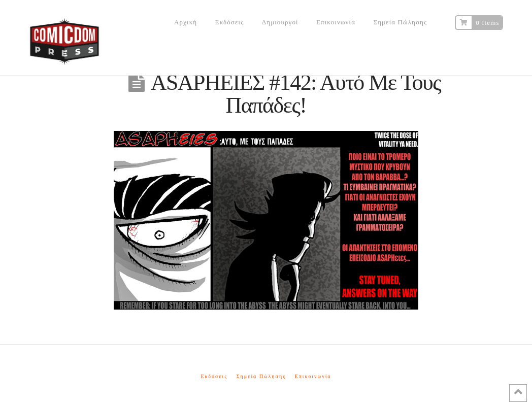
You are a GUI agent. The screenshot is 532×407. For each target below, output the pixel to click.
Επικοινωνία (313, 376)
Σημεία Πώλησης (261, 376)
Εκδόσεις (214, 376)
